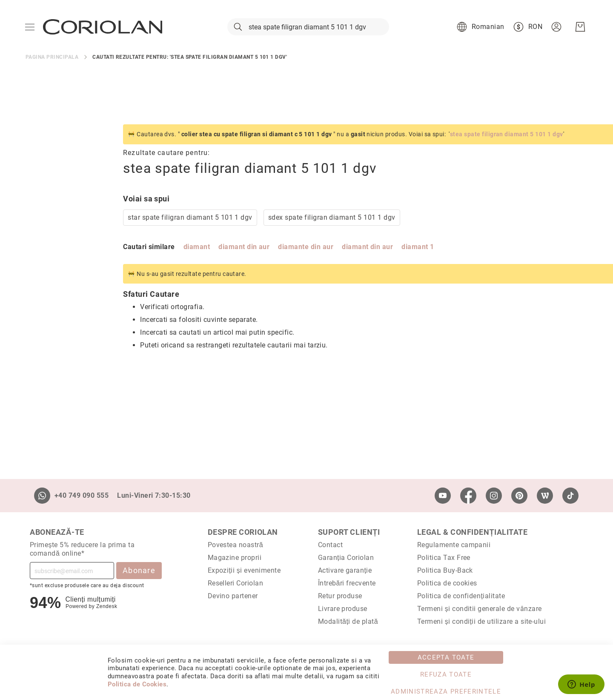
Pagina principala (52, 60)
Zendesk (107, 606)
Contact (330, 545)
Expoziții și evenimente (244, 570)
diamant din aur (146, 250)
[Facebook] (468, 496)
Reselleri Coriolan (236, 583)
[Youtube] (443, 496)
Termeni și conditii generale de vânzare (480, 609)
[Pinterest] (519, 496)
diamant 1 (320, 250)
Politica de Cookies (137, 684)
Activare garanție (345, 570)
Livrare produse (343, 609)
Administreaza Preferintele (446, 691)
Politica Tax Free (444, 558)
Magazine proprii (235, 558)
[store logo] (103, 29)
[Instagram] (494, 496)
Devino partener (233, 596)
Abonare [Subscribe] (139, 570)
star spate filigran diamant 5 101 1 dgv (93, 221)
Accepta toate (446, 657)
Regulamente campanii (454, 545)
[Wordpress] (545, 496)
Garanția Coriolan (346, 558)
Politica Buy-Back (445, 570)
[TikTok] (570, 496)
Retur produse (340, 596)
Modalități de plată (348, 621)
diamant (99, 250)
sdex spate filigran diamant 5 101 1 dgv (234, 221)
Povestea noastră (236, 545)
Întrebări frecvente (347, 583)
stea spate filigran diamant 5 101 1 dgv (409, 138)
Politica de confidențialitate (461, 596)
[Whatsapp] (42, 496)
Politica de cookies (447, 583)
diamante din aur (208, 250)
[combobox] (308, 29)
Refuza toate (446, 674)
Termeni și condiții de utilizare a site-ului (482, 621)
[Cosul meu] (580, 29)
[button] (479, 29)
